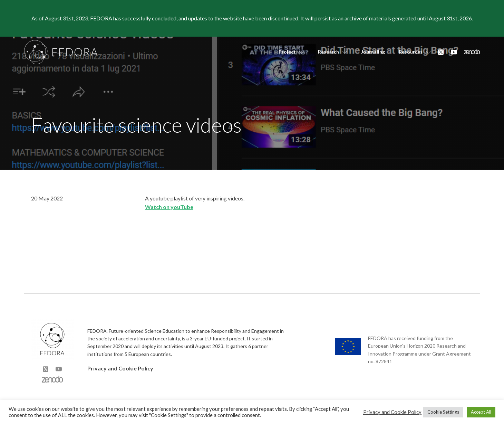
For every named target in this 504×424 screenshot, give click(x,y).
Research (333, 52)
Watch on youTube (169, 207)
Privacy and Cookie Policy (120, 368)
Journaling (373, 52)
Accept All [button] (481, 412)
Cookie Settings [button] (443, 412)
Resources (415, 52)
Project (291, 52)
